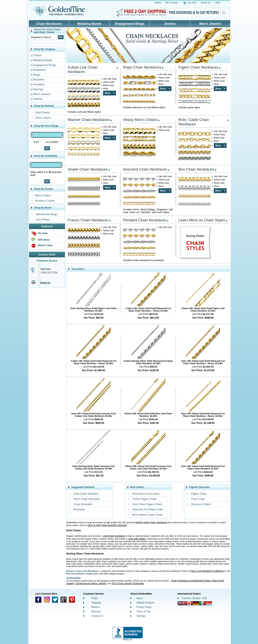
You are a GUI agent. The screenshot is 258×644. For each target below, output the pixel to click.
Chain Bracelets (83, 504)
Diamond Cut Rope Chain (148, 509)
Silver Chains (43, 118)
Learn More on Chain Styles (202, 220)
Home (158, 3)
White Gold (108, 85)
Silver (106, 89)
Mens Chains (43, 195)
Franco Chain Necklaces (88, 220)
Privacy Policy (144, 607)
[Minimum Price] (40, 142)
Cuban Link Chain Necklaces (83, 69)
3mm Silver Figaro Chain (147, 504)
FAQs (94, 598)
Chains (37, 55)
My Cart (192, 3)
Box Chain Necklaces (196, 169)
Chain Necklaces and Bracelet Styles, (191, 581)
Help (217, 3)
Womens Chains (45, 201)
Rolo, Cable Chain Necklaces (194, 122)
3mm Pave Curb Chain (146, 494)
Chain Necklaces (49, 24)
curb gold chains (137, 539)
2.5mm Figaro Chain (145, 499)
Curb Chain (198, 499)
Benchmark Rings (47, 214)
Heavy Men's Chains (140, 120)
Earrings (38, 89)
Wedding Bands (89, 24)
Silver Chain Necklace (86, 499)
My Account (172, 3)
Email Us (45, 283)
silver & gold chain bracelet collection (107, 525)
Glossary (96, 612)
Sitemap (141, 616)
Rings (37, 75)
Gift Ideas (44, 240)
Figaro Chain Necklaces (198, 67)
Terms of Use (144, 612)
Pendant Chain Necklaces (145, 220)
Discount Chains (201, 504)
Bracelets (39, 80)
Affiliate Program (145, 603)
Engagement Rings (130, 24)
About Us (205, 3)
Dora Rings (43, 219)
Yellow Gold (109, 82)
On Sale (43, 233)
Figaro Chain (199, 494)
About (140, 598)
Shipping (96, 603)
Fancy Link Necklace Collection (207, 571)
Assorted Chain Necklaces (145, 169)
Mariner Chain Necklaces (89, 120)
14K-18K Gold (110, 79)
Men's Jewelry (210, 24)
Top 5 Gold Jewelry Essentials (128, 584)
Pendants (39, 84)
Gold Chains (42, 112)
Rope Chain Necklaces (142, 67)
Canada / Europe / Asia (195, 598)
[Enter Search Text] (44, 37)
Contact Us (97, 616)
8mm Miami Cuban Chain (148, 515)
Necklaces (39, 70)
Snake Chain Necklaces (88, 169)
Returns (96, 607)
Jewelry (170, 24)
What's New (45, 245)
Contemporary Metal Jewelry (91, 584)
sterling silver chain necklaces (151, 522)
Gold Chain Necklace (86, 494)
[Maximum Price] (55, 142)
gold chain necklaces (114, 536)
